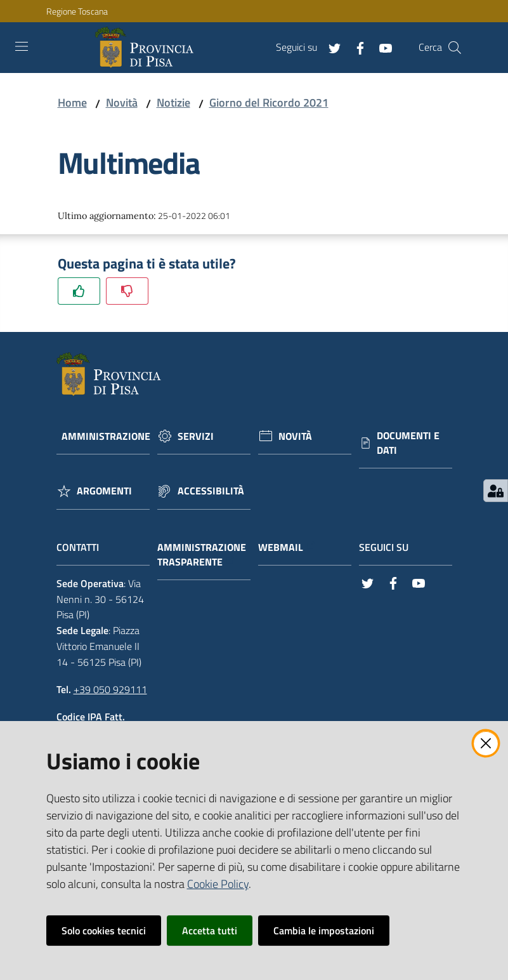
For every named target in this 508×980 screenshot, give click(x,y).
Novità (122, 103)
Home (72, 103)
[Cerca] (455, 48)
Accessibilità (211, 491)
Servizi (196, 436)
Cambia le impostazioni (324, 930)
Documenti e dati (408, 443)
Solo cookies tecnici (104, 930)
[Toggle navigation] (22, 46)
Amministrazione (106, 436)
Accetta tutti (210, 930)
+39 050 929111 (110, 689)
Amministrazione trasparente (202, 555)
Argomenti (104, 491)
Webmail (287, 547)
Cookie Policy (218, 884)
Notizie (173, 103)
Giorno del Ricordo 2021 (269, 103)
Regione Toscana (77, 11)
